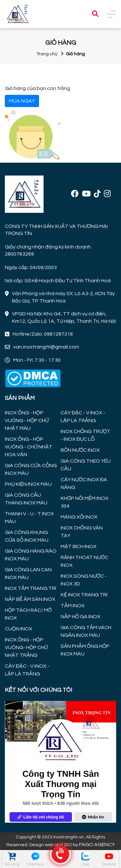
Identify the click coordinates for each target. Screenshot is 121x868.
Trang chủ (47, 54)
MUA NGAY (22, 101)
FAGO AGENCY (97, 845)
